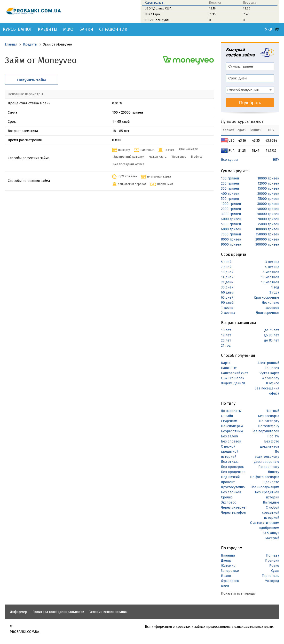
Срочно (227, 497)
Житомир (228, 566)
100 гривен (230, 178)
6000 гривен (231, 229)
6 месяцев (271, 272)
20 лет (226, 340)
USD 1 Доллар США (158, 8)
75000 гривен (268, 224)
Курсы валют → (156, 3)
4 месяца (272, 267)
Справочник (113, 29)
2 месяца (228, 313)
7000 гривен (231, 234)
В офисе (272, 383)
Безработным (232, 431)
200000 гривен (267, 239)
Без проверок (232, 467)
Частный (272, 411)
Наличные (229, 368)
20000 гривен (268, 194)
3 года (274, 292)
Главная (11, 44)
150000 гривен (267, 234)
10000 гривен (268, 178)
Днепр (226, 561)
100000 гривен (267, 229)
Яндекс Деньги (233, 383)
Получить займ (32, 80)
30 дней (227, 287)
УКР (269, 30)
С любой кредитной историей (270, 513)
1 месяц (227, 308)
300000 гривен (267, 244)
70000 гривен (268, 219)
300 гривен (230, 189)
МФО (68, 29)
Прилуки (272, 561)
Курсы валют (17, 29)
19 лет (226, 335)
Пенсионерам (232, 426)
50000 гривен (268, 214)
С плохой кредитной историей (230, 452)
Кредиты (48, 29)
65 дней (227, 298)
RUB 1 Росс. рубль (158, 20)
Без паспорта (268, 416)
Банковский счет (235, 373)
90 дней (227, 303)
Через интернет (234, 508)
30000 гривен (268, 204)
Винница (228, 555)
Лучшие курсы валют (242, 121)
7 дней (226, 267)
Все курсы (229, 160)
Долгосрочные (268, 313)
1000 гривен (231, 204)
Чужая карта (269, 373)
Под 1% (273, 436)
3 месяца (272, 262)
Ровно (274, 566)
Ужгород (272, 581)
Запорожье (230, 571)
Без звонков (231, 492)
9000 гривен (231, 244)
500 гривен (230, 199)
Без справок (231, 441)
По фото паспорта (265, 477)
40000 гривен (268, 209)
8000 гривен (231, 239)
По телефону (269, 426)
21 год (226, 345)
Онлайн (227, 416)
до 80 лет (272, 335)
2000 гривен (231, 209)
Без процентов (233, 472)
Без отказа (230, 462)
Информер (18, 612)
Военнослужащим (265, 487)
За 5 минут (271, 533)
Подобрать (250, 103)
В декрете (271, 482)
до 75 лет (272, 330)
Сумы (275, 571)
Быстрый (272, 538)
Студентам (229, 421)
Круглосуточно (233, 487)
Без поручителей (265, 431)
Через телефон (233, 513)
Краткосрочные (266, 298)
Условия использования (108, 612)
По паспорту (269, 421)
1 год (275, 287)
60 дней (227, 292)
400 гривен (230, 194)
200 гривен (230, 183)
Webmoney (270, 378)
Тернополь (271, 576)
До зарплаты (231, 411)
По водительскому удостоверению (266, 457)
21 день (227, 282)
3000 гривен (231, 214)
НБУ (276, 160)
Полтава (273, 555)
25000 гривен (268, 199)
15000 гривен (268, 189)
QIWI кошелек (233, 378)
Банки (86, 29)
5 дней (226, 262)
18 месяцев (270, 282)
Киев (225, 586)
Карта (226, 363)
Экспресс (229, 502)
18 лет (226, 330)
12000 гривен (268, 183)
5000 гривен (231, 224)
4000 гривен (231, 219)
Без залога (229, 436)
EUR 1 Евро (152, 14)
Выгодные (271, 502)
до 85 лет (272, 340)
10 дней (227, 272)
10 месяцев (270, 277)
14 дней (227, 277)
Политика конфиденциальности (58, 612)
